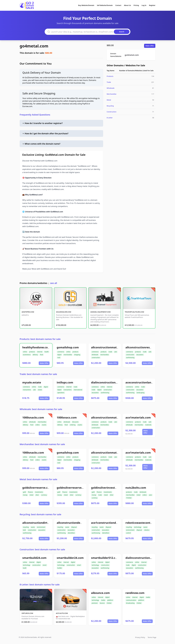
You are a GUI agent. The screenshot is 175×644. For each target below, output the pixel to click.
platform (110, 600)
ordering (73, 425)
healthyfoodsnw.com (36, 347)
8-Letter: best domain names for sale (40, 585)
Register (152, 5)
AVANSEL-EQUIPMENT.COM (101, 312)
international (78, 390)
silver (37, 495)
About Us (127, 5)
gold (24, 492)
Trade (109, 82)
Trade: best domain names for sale (38, 374)
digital (59, 355)
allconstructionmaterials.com (111, 347)
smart (45, 565)
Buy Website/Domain (86, 5)
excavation (140, 355)
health (47, 352)
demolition (71, 533)
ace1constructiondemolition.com (113, 523)
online (25, 352)
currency (44, 495)
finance (30, 492)
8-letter (109, 603)
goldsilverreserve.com (37, 488)
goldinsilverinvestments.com (110, 488)
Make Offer (150, 46)
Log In (144, 5)
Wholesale (111, 88)
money (25, 495)
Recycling (110, 106)
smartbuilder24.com (70, 558)
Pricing (136, 5)
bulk (24, 530)
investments (39, 492)
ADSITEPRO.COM (28, 312)
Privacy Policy (140, 637)
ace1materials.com (138, 417)
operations (61, 393)
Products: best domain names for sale (40, 339)
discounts (75, 422)
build (25, 568)
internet (40, 352)
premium (95, 603)
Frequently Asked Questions (35, 115)
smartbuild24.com (34, 558)
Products (110, 76)
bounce (102, 603)
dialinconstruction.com (107, 382)
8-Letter (110, 118)
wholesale (95, 355)
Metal (109, 100)
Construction (111, 112)
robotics (147, 530)
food (42, 355)
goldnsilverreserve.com (72, 488)
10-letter (129, 498)
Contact (118, 5)
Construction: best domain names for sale (42, 549)
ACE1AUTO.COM (62, 613)
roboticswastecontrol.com (143, 523)
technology (138, 527)
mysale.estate (32, 382)
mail (59, 358)
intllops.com (65, 382)
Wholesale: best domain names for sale (41, 409)
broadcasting (130, 603)
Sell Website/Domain (105, 5)
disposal (74, 527)
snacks (44, 425)
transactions (27, 390)
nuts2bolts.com (136, 488)
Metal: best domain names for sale (38, 479)
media (103, 600)
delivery (35, 355)
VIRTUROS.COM (27, 613)
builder (60, 568)
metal (31, 495)
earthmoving (130, 358)
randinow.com (135, 593)
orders (38, 425)
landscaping (140, 393)
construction (96, 358)
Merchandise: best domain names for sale (42, 444)
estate (40, 390)
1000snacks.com (33, 417)
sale (116, 352)
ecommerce (27, 355)
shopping (77, 355)
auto (150, 495)
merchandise (68, 355)
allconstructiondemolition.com (77, 523)
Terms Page (152, 637)
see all (54, 283)
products (32, 352)
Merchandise (111, 94)
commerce (61, 352)
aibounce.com (100, 593)
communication (131, 600)
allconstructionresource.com (145, 347)
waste (33, 527)
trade (110, 352)
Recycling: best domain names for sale (40, 514)
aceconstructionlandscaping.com (147, 382)
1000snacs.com (67, 417)
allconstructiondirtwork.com (41, 523)
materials (148, 425)
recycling (26, 527)
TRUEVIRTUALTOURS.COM (134, 312)
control (128, 533)
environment (41, 527)
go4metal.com (34, 46)
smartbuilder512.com (105, 558)
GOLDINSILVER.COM (64, 312)
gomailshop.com (68, 347)
